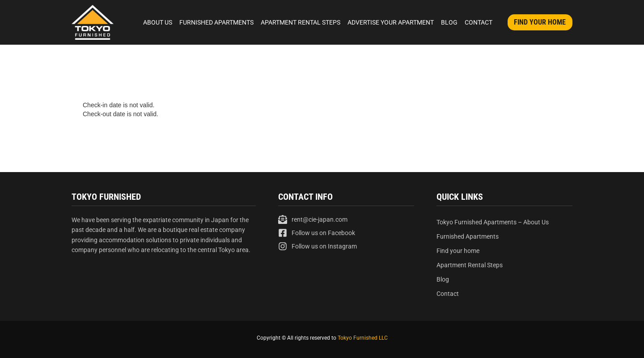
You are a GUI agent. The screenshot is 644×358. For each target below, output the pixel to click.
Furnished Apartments (216, 22)
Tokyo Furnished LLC (363, 338)
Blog (449, 22)
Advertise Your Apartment (391, 22)
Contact (479, 22)
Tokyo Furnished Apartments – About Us (493, 222)
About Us (158, 22)
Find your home (458, 251)
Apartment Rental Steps (301, 22)
